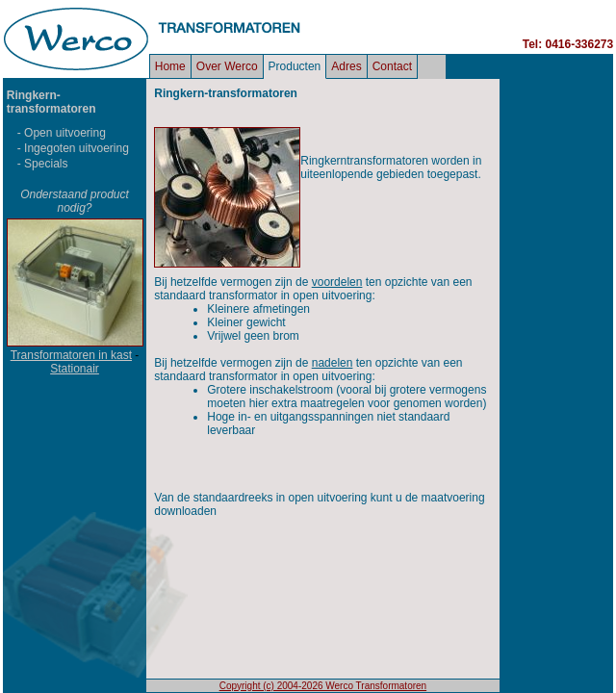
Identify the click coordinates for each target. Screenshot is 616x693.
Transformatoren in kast (71, 355)
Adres (346, 66)
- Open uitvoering (62, 133)
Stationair (75, 369)
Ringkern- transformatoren (51, 102)
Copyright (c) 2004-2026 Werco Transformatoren (323, 686)
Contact (392, 66)
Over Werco (227, 66)
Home (170, 66)
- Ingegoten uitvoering (73, 148)
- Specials (43, 164)
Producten (295, 66)
